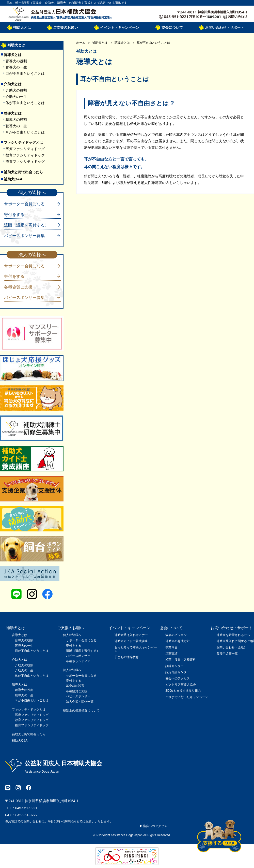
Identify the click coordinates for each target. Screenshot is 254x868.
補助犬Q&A (13, 179)
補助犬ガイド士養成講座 (131, 641)
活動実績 (171, 654)
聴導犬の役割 (16, 120)
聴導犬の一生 (16, 126)
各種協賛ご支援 (18, 287)
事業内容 (171, 647)
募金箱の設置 (75, 686)
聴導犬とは (13, 113)
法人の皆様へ (72, 670)
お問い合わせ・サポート (225, 27)
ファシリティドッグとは (23, 142)
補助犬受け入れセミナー (131, 635)
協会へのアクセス (178, 678)
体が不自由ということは (25, 103)
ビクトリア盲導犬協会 (181, 685)
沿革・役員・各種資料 (181, 660)
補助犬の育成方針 (178, 641)
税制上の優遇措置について (81, 711)
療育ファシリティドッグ (25, 162)
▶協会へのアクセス (153, 826)
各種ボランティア (78, 661)
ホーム (81, 43)
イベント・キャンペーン (120, 27)
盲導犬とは (13, 55)
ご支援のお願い (66, 27)
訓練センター (174, 666)
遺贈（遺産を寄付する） (26, 225)
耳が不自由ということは (25, 132)
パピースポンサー (78, 656)
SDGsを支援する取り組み (183, 691)
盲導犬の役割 (16, 61)
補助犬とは (22, 27)
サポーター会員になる (24, 204)
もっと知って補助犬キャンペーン (136, 649)
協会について (172, 27)
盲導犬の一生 (16, 67)
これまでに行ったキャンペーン (187, 697)
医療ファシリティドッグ (25, 149)
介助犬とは (13, 84)
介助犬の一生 (16, 97)
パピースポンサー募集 (24, 236)
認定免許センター (178, 672)
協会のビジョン (176, 635)
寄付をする (14, 215)
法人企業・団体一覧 (80, 702)
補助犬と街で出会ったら (23, 172)
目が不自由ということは (25, 74)
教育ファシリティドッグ (25, 155)
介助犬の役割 (16, 90)
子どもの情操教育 (126, 657)
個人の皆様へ (72, 635)
